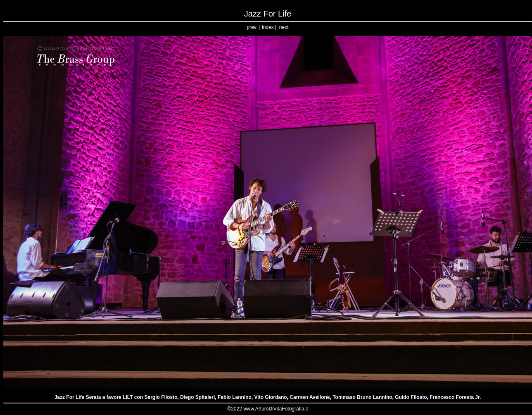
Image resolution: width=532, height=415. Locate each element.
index (268, 27)
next (284, 27)
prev (252, 27)
